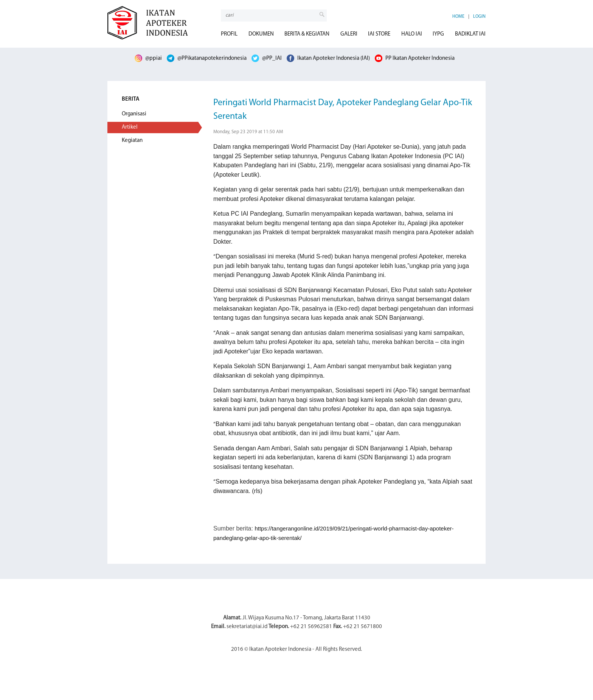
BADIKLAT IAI (470, 34)
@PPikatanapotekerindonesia (207, 58)
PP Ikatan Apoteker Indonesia (415, 58)
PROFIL (229, 34)
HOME (458, 17)
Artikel (130, 127)
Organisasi (134, 114)
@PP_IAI (267, 58)
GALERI (349, 34)
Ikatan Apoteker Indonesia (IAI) (328, 58)
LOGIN (479, 17)
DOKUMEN (261, 34)
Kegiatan (132, 141)
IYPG (438, 34)
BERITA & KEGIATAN (307, 34)
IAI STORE (379, 34)
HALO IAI (412, 34)
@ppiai (148, 58)
